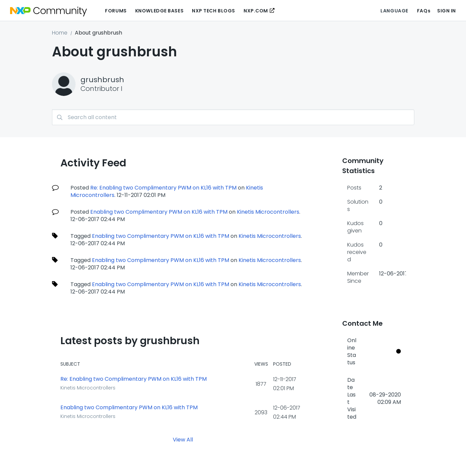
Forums (116, 11)
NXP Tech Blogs (214, 11)
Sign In (447, 11)
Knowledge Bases (159, 11)
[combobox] (233, 117)
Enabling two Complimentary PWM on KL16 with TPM (159, 212)
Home (60, 33)
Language (394, 11)
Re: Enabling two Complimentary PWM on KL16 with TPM (163, 188)
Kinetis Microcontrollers (268, 212)
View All (183, 440)
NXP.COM (256, 11)
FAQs (424, 11)
